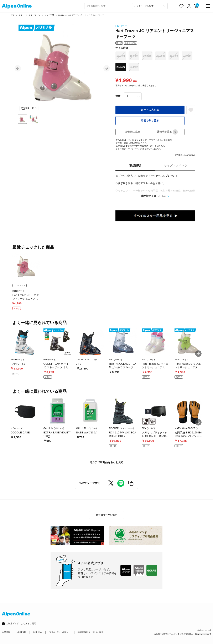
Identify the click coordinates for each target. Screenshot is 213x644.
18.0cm (134, 56)
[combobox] (107, 6)
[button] (18, 68)
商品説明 (135, 166)
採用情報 (22, 632)
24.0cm (134, 67)
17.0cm (121, 56)
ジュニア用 (49, 15)
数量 (118, 96)
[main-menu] (208, 6)
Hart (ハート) (123, 26)
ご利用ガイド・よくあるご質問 (21, 623)
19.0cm (147, 56)
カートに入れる (150, 110)
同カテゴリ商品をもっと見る (106, 462)
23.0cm (121, 67)
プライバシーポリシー (60, 632)
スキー (22, 15)
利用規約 (38, 632)
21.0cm (174, 56)
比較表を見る (167, 132)
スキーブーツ (34, 15)
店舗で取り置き (150, 121)
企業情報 (6, 632)
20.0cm (160, 56)
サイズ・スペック (176, 166)
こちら (144, 143)
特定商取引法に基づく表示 (90, 632)
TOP (12, 15)
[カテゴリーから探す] (150, 6)
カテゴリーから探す (106, 515)
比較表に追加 (132, 132)
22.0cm (187, 56)
